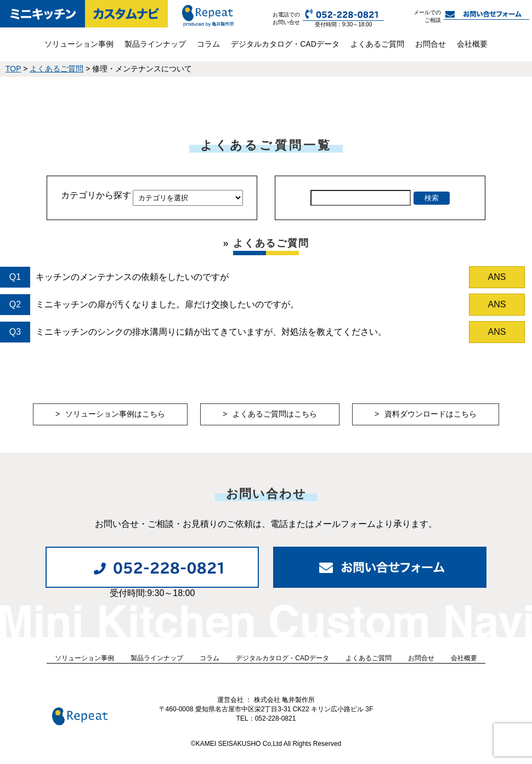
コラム (208, 44)
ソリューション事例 (79, 44)
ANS (497, 277)
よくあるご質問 (377, 44)
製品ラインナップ (155, 44)
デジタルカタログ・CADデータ (285, 44)
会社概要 (472, 44)
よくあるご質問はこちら (275, 414)
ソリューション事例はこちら (115, 414)
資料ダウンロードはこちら (431, 414)
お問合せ (431, 44)
